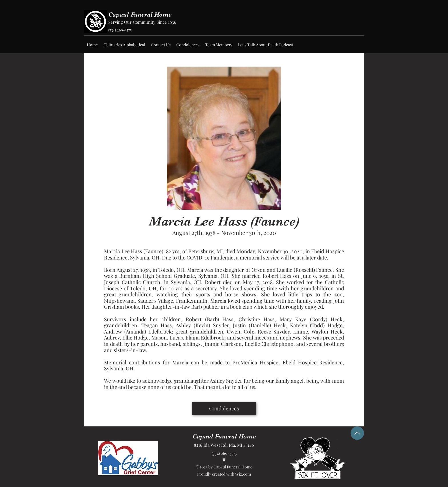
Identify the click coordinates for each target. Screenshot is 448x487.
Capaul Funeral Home (140, 14)
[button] (124, 45)
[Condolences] (224, 409)
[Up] (357, 433)
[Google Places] (224, 460)
